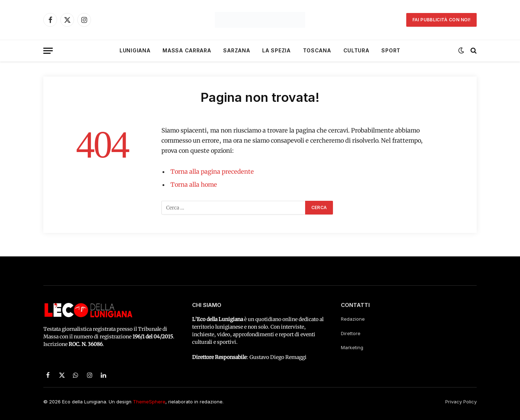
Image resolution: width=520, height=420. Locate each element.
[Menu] (48, 51)
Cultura (356, 50)
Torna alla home (194, 185)
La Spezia (276, 50)
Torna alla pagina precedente (212, 172)
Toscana (317, 50)
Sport (391, 50)
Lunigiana (135, 50)
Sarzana (237, 50)
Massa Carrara (187, 50)
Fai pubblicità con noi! (441, 20)
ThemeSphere (149, 402)
